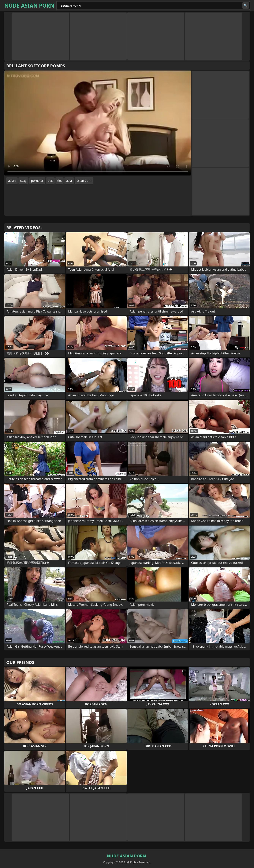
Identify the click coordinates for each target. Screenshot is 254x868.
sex (50, 181)
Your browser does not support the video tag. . (98, 123)
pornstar (37, 181)
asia (69, 181)
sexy (23, 181)
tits (60, 181)
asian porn (84, 181)
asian (12, 181)
